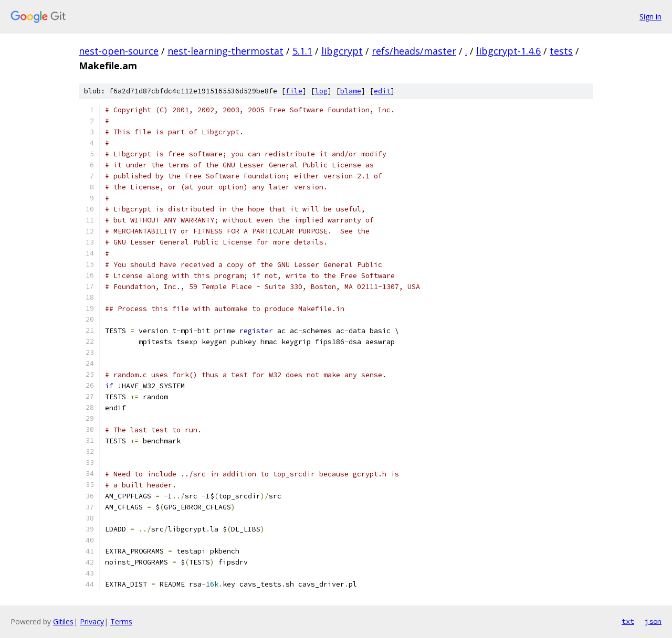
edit (382, 91)
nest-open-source (119, 51)
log (321, 91)
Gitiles (63, 621)
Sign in (650, 17)
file (294, 91)
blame (351, 91)
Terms (121, 621)
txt (628, 621)
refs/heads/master (414, 51)
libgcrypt (342, 51)
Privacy (92, 621)
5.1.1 (302, 51)
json (653, 621)
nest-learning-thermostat (225, 51)
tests (561, 51)
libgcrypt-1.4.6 (508, 51)
